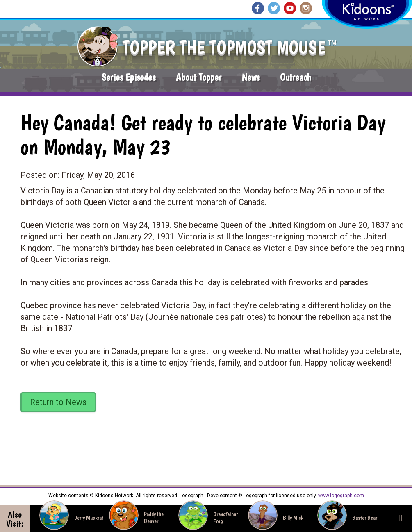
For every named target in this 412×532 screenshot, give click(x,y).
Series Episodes (129, 77)
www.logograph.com (340, 496)
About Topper (199, 77)
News (251, 77)
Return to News (58, 402)
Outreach (296, 77)
